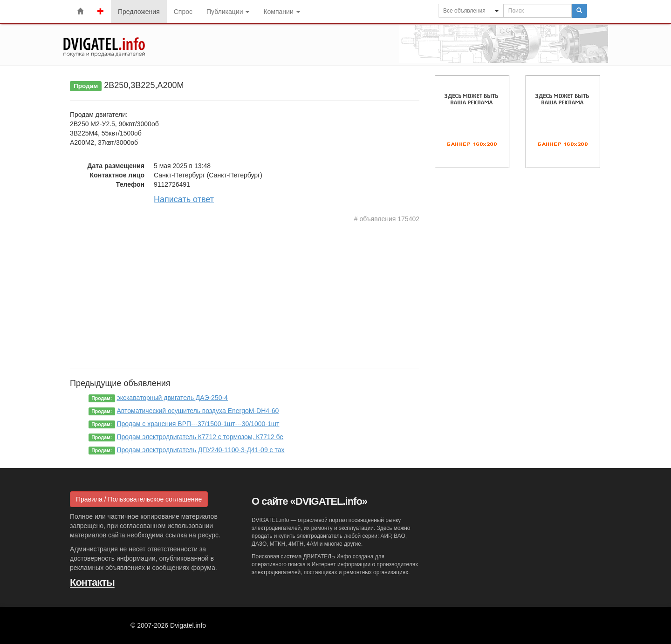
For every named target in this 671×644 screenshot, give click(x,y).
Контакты (92, 582)
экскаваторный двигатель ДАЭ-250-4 (172, 398)
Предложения (139, 12)
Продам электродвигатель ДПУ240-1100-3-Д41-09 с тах (201, 450)
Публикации (228, 12)
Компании (281, 12)
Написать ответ (184, 199)
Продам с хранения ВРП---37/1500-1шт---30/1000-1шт (198, 424)
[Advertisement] (245, 293)
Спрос (183, 12)
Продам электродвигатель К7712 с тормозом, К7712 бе (200, 437)
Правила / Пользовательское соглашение (139, 499)
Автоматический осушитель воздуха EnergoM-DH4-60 (198, 411)
